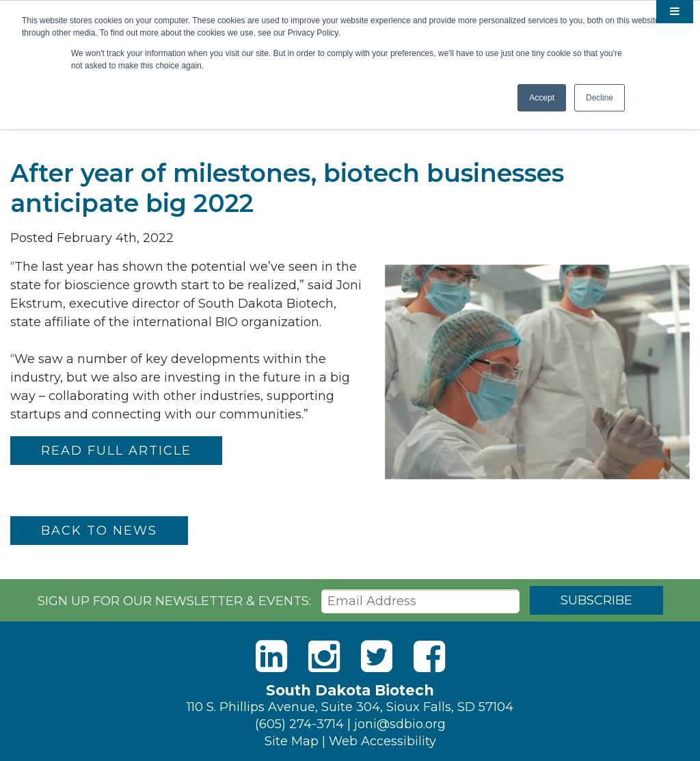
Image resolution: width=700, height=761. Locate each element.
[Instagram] (324, 657)
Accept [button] (542, 98)
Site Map (292, 741)
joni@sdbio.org (400, 724)
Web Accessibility (382, 741)
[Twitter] (377, 657)
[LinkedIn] (271, 657)
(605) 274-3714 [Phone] (299, 724)
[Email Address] (420, 601)
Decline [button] (600, 98)
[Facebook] (429, 657)
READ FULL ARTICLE (116, 451)
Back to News (99, 531)
